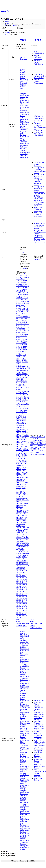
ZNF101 (23, 567)
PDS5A (23, 471)
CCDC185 (26, 317)
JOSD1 (27, 405)
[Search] (9, 28)
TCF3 (18, 531)
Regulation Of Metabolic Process (25, 735)
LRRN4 (24, 431)
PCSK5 (24, 467)
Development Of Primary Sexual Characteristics (39, 134)
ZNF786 (19, 614)
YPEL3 (24, 559)
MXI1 (18, 445)
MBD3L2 (24, 438)
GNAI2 (19, 388)
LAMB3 (19, 415)
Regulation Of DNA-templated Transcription (25, 639)
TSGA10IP (20, 545)
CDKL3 (25, 326)
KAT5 (24, 407)
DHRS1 (25, 346)
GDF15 (24, 384)
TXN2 (23, 550)
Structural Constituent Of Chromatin (38, 707)
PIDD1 (22, 476)
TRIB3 (18, 541)
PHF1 (27, 472)
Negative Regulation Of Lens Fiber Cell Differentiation (25, 827)
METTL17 (20, 441)
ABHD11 (19, 277)
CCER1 (25, 320)
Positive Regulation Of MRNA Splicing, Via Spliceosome (39, 714)
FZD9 (25, 381)
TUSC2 (19, 550)
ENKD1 (19, 360)
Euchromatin (38, 52)
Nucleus (23, 57)
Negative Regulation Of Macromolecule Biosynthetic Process (25, 813)
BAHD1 (23, 300)
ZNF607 (19, 602)
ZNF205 (24, 572)
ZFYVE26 (26, 566)
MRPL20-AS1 (21, 443)
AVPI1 (18, 296)
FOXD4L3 (20, 379)
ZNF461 (24, 588)
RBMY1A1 (34, 451)
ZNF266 (24, 578)
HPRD (7, 34)
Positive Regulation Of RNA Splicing (38, 733)
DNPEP (19, 351)
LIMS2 (19, 426)
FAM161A (26, 367)
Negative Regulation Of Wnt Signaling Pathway (25, 124)
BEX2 (18, 305)
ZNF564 (24, 595)
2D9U (32, 628)
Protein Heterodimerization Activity (40, 771)
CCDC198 (26, 319)
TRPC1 (23, 541)
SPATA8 (24, 517)
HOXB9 (19, 400)
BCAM (27, 301)
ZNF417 (24, 581)
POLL (25, 479)
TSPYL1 (19, 547)
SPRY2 (19, 524)
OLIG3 (23, 464)
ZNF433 (24, 583)
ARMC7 (25, 289)
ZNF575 (24, 597)
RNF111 (25, 495)
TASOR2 (19, 528)
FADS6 (19, 363)
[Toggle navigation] (2, 17)
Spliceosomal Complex (38, 779)
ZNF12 (19, 569)
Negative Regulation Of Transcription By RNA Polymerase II (25, 97)
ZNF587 (24, 600)
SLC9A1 (26, 512)
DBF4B (25, 343)
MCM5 (19, 439)
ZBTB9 (19, 564)
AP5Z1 (19, 286)
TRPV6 (19, 543)
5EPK (40, 628)
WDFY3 (24, 557)
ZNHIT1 (19, 617)
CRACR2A (20, 334)
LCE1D (19, 419)
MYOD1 (19, 446)
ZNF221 (19, 574)
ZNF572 (19, 597)
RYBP (32, 454)
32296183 (15, 26)
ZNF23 (19, 576)
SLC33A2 (19, 510)
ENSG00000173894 (36, 624)
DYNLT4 (19, 355)
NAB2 (24, 448)
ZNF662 (19, 605)
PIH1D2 (19, 477)
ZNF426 (19, 583)
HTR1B (19, 401)
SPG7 (18, 519)
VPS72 (27, 555)
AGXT (18, 282)
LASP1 (24, 415)
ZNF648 (24, 603)
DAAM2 (19, 343)
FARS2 (26, 370)
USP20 (19, 553)
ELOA (24, 358)
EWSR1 (19, 362)
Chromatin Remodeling (38, 776)
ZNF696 (24, 609)
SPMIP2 (19, 521)
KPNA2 (25, 412)
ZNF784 (19, 612)
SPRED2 (19, 522)
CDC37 (19, 324)
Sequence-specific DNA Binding (24, 806)
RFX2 (25, 491)
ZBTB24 (24, 560)
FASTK (19, 372)
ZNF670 (19, 607)
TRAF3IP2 (25, 540)
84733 (32, 619)
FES (18, 376)
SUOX (23, 524)
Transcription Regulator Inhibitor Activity (24, 86)
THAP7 (19, 534)
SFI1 (18, 503)
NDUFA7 (19, 450)
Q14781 (33, 626)
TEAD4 (23, 531)
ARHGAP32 (24, 288)
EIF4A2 (25, 357)
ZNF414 (19, 581)
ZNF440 (19, 586)
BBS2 (23, 301)
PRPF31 (19, 484)
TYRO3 (25, 552)
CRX (21, 336)
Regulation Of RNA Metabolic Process (25, 672)
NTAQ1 (23, 458)
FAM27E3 (26, 369)
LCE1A (19, 417)
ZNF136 (19, 571)
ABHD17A (26, 277)
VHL (23, 555)
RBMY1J (33, 452)
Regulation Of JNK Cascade (25, 144)
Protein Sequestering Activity (24, 80)
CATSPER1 (25, 310)
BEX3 (22, 305)
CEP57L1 (19, 327)
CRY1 (25, 336)
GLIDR (19, 386)
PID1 (18, 476)
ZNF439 (24, 585)
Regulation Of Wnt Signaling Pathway (25, 114)
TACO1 (19, 526)
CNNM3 (23, 332)
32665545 (37, 260)
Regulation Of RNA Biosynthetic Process (25, 653)
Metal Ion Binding (23, 788)
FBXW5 (25, 374)
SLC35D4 (19, 512)
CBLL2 (25, 312)
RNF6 (18, 496)
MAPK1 (19, 436)
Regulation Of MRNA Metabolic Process (39, 745)
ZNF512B (19, 593)
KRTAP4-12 (34, 447)
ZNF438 (19, 585)
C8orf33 (25, 308)
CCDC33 (19, 320)
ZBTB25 (19, 562)
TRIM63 (43, 454)
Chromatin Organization (38, 124)
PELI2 (18, 472)
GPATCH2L (20, 391)
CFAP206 (26, 327)
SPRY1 (25, 522)
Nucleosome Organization (38, 738)
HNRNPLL (20, 398)
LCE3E (19, 424)
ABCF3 (27, 275)
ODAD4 (19, 462)
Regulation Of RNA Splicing (38, 750)
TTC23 (19, 548)
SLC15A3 (19, 507)
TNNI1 (23, 538)
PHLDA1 (19, 474)
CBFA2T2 (20, 312)
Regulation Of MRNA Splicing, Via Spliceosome (39, 726)
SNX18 (24, 514)
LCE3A (24, 420)
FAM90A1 (20, 370)
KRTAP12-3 (34, 446)
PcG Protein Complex (38, 61)
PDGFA (19, 469)
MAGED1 (20, 434)
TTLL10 (24, 548)
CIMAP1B (25, 331)
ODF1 (18, 464)
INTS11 (27, 403)
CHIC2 (19, 329)
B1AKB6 (19, 626)
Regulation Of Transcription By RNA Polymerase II (25, 646)
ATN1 (23, 291)
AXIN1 (23, 296)
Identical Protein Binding (23, 74)
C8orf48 (19, 310)
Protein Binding (23, 70)
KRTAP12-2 (42, 444)
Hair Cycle (37, 758)
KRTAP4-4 (41, 447)
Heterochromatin (39, 54)
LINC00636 (20, 427)
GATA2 (19, 384)
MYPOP (19, 448)
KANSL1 (19, 407)
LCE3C (19, 422)
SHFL (22, 503)
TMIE (18, 538)
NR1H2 (19, 457)
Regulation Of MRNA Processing (40, 741)
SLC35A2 (26, 510)
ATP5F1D (25, 293)
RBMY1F (41, 451)
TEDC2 (19, 533)
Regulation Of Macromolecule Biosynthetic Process (25, 708)
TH (27, 533)
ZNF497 (24, 591)
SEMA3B (19, 502)
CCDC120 (20, 317)
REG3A (24, 490)
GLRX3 (24, 386)
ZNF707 (19, 610)
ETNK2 (24, 360)
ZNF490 (24, 590)
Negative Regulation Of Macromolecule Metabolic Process (25, 835)
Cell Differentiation (25, 118)
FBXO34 (19, 374)
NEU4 (18, 452)
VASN (27, 553)
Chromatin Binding (40, 76)
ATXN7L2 (26, 294)
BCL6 (18, 303)
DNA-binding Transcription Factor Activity (25, 730)
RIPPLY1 (19, 495)
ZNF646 (19, 603)
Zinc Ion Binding (23, 698)
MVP (27, 443)
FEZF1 (21, 376)
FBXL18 (24, 372)
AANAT (23, 274)
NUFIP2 (24, 460)
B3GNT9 (19, 298)
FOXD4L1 (25, 377)
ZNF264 (19, 578)
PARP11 (19, 465)
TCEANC (26, 529)
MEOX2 (24, 439)
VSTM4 (19, 557)
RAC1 (24, 488)
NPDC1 (19, 455)
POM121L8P (20, 481)
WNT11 (19, 559)
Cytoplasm (23, 59)
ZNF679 (24, 607)
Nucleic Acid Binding (38, 719)
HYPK (24, 401)
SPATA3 (19, 517)
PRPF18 (25, 483)
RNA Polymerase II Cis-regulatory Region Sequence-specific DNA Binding (25, 663)
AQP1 (27, 286)
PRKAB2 (19, 483)
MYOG (25, 446)
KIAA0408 (20, 410)
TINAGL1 (20, 536)
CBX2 (38, 40)
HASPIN (25, 395)
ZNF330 (19, 579)
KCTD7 (19, 408)
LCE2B (19, 420)
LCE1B (24, 417)
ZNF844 (24, 616)
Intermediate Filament (38, 703)
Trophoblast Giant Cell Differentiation (25, 156)
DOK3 (18, 353)
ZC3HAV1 (25, 564)
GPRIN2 (27, 391)
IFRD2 (18, 403)
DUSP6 (23, 353)
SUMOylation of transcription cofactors (39, 176)
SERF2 (25, 502)
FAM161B (20, 369)
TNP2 (27, 538)
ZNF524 (26, 593)
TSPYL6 (25, 547)
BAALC (25, 298)
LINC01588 (20, 429)
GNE (23, 388)
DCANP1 (25, 345)
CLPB (18, 332)
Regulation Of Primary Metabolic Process (25, 715)
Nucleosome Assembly (38, 722)
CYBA (24, 341)
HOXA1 (26, 398)
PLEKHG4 (20, 479)
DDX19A (19, 346)
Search (7, 21)
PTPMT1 (23, 486)
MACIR (19, 433)
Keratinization (25, 802)
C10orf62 (19, 307)
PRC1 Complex (39, 64)
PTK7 (18, 486)
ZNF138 (24, 571)
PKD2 (27, 477)
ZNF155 (19, 572)
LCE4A (24, 424)
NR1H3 (24, 457)
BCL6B (23, 303)
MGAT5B (26, 441)
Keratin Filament (39, 701)
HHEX (23, 396)
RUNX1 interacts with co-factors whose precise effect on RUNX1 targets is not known (39, 201)
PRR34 (24, 484)
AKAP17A (24, 282)
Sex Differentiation (40, 127)
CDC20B (24, 322)
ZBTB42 (25, 562)
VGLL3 (19, 555)
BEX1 (28, 303)
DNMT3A (26, 350)
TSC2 (23, 543)
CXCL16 (19, 341)
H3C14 (32, 440)
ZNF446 (19, 588)
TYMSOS (19, 552)
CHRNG (19, 331)
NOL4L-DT (25, 453)
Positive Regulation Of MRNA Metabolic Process (39, 765)
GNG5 (27, 388)
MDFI (23, 40)
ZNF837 (19, 616)
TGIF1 (24, 533)
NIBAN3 (23, 452)
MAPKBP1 (25, 436)
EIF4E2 (19, 358)
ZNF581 (19, 600)
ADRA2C (19, 281)
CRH (18, 336)
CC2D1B (19, 315)
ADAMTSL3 (20, 279)
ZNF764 (24, 610)
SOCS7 (19, 515)
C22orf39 (19, 308)
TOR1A (19, 540)
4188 (18, 619)
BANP (18, 301)
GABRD (19, 382)
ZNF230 (24, 576)
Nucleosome (38, 730)
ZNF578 (19, 598)
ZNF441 (24, 586)
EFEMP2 (19, 357)
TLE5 (25, 536)
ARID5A (19, 289)
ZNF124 (24, 569)
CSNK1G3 (20, 339)
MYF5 (23, 445)
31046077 (23, 253)
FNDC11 (27, 376)
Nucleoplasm (38, 57)
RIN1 (24, 493)
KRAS (18, 414)
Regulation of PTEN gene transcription (38, 209)
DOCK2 (24, 351)
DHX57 (43, 437)
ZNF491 (19, 591)
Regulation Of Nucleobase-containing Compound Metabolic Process (25, 691)
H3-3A (32, 439)
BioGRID (7, 32)
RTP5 (22, 496)
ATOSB (19, 293)
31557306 (24, 268)
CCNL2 (19, 322)
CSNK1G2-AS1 (21, 338)
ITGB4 (23, 405)
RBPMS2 (39, 452)
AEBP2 (25, 281)
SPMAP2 (23, 519)
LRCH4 (19, 431)
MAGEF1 (26, 434)
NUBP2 (19, 460)
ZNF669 (24, 605)
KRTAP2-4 (41, 446)
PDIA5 (19, 471)
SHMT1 (26, 503)
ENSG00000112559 (23, 624)
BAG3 (18, 300)
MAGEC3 (25, 433)
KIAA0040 (25, 408)
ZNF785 (24, 612)
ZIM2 (18, 567)
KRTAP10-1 (39, 440)
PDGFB (24, 469)
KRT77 (23, 414)
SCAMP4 (25, 498)
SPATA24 (24, 515)
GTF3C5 (25, 393)
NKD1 (18, 453)
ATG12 (19, 291)
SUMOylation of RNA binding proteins (39, 188)
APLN (23, 286)
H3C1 (40, 439)
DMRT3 (23, 348)
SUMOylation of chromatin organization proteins (39, 182)
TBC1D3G (20, 529)
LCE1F (24, 419)
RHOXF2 (19, 493)
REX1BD (19, 491)
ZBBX (18, 560)
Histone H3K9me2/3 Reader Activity (39, 81)
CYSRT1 (37, 437)
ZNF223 (24, 574)
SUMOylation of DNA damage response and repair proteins (40, 170)
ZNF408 (24, 579)
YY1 (28, 559)
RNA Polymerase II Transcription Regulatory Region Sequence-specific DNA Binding (24, 770)
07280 (18, 622)
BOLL (32, 437)
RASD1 (19, 490)
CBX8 (23, 313)
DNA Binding (38, 74)
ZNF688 (19, 609)
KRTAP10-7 (42, 442)
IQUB (18, 405)
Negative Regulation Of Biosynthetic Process (25, 821)
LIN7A (23, 426)
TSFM (27, 543)
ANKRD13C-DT (22, 284)
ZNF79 (24, 614)
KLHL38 (19, 412)
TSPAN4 (26, 545)
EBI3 (24, 355)
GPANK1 (19, 389)
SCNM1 (19, 500)
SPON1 (24, 521)
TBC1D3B (26, 528)
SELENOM (25, 500)
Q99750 (25, 626)
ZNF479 (19, 590)
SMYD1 (19, 514)
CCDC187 (20, 319)
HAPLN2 (19, 395)
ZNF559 (19, 595)
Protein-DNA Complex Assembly (38, 754)
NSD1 (18, 458)
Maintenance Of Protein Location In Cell (24, 131)
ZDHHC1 (19, 566)
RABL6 (19, 488)
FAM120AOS (21, 365)
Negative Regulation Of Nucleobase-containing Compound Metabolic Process (25, 796)
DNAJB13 (20, 350)
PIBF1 (25, 474)
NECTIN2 (26, 450)
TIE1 (23, 534)
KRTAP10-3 (34, 442)
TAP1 (23, 526)
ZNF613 (24, 602)
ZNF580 (24, 598)
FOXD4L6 (20, 381)
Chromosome (38, 59)
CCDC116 (26, 315)
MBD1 (18, 438)
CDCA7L (19, 326)
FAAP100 (25, 362)
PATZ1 (24, 465)
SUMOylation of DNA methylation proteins (39, 194)
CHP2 (23, 329)
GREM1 (19, 393)
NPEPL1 (24, 455)
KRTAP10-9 (34, 444)
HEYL (18, 396)
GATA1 (24, 382)
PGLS (23, 472)
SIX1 (18, 505)
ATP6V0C (20, 294)
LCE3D (24, 422)
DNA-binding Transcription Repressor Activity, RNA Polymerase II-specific (25, 845)
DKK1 (18, 348)
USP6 (23, 553)
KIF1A (26, 410)
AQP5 (18, 288)
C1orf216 (25, 307)
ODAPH (25, 462)
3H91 (36, 628)
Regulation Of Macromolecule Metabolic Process (25, 724)
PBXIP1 (19, 467)
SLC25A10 (20, 509)
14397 (32, 622)
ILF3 (22, 403)
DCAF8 (19, 345)
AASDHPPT (20, 275)
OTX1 (27, 464)
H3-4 (36, 439)
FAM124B (20, 367)
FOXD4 (19, 377)
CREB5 (26, 334)
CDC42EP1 (25, 324)
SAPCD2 (19, 498)
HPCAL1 (25, 400)
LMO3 (26, 429)
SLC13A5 (23, 505)
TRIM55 (37, 454)
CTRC (25, 339)
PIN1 (23, 477)
